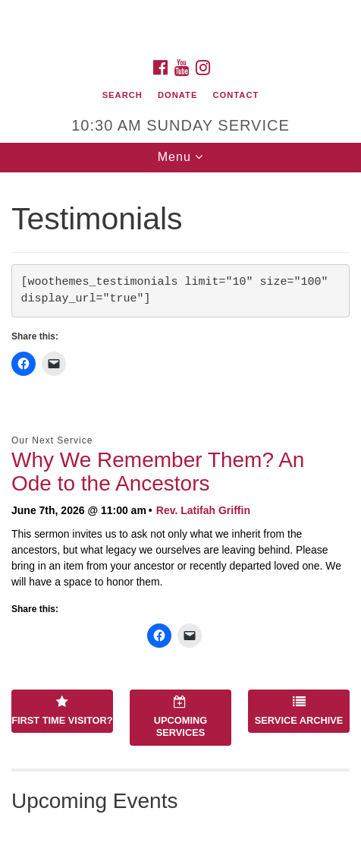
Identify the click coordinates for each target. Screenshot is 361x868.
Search (122, 95)
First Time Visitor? (62, 711)
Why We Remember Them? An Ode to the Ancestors (158, 472)
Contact (236, 95)
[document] (180, 520)
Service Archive (299, 711)
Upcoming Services (180, 717)
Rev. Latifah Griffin (203, 510)
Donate (177, 95)
